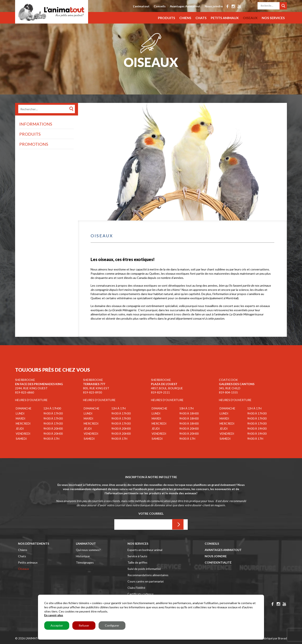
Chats (201, 18)
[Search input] (270, 6)
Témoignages (85, 562)
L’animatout (141, 6)
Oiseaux (250, 18)
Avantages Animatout (185, 6)
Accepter (57, 625)
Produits (167, 18)
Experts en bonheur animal (145, 550)
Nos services (273, 18)
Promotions (34, 144)
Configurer (112, 625)
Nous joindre (214, 6)
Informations (36, 124)
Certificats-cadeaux (141, 594)
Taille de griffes (137, 562)
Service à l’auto (137, 556)
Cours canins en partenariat (146, 581)
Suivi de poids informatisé (144, 569)
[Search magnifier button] (283, 5)
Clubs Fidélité (136, 588)
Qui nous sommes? (88, 550)
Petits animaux (225, 18)
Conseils (160, 6)
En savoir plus (54, 615)
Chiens (185, 18)
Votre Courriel (151, 513)
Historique (83, 556)
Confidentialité (218, 562)
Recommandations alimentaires (148, 575)
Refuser (84, 625)
